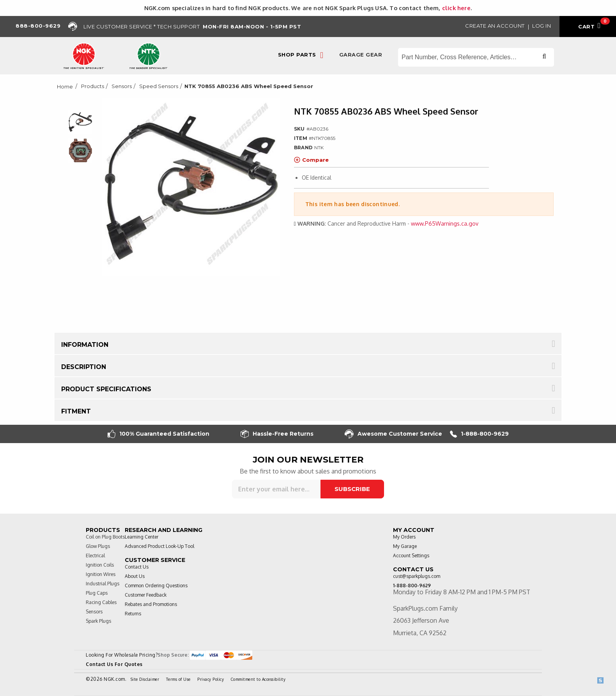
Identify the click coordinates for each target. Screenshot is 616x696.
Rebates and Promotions (151, 604)
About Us (135, 576)
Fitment (76, 411)
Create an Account (495, 26)
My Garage (405, 546)
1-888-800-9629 (479, 434)
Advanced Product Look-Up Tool (159, 546)
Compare (311, 160)
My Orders (404, 537)
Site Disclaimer (145, 679)
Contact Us (137, 567)
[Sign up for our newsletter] (276, 489)
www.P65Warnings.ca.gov (445, 223)
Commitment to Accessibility (258, 679)
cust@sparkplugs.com (417, 576)
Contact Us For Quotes (114, 664)
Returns (133, 614)
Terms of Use (178, 679)
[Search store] (476, 57)
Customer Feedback (146, 595)
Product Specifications (106, 389)
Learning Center (142, 537)
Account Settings (411, 556)
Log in (542, 26)
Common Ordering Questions (156, 586)
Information (85, 345)
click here (456, 8)
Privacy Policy (211, 679)
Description (84, 367)
